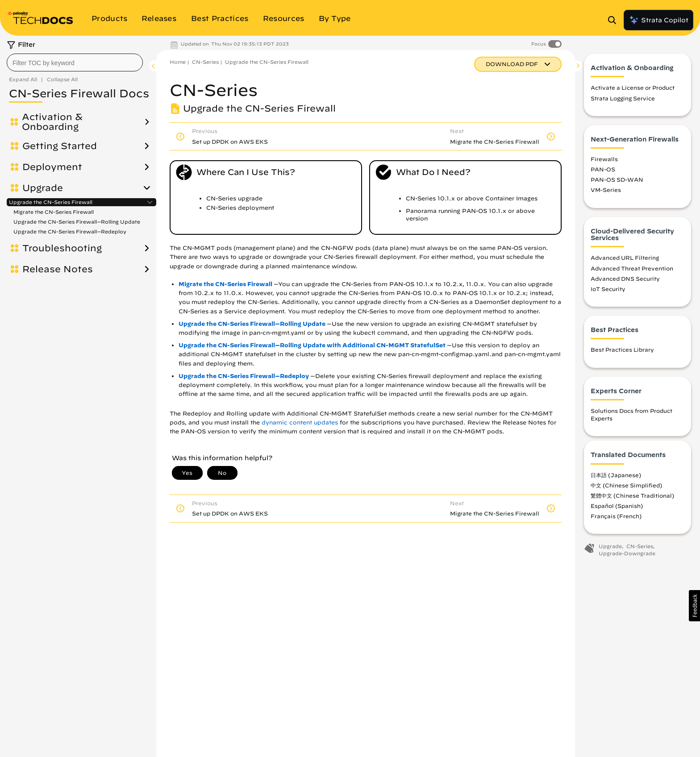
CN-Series (205, 62)
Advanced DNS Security (625, 279)
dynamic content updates (300, 422)
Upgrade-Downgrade (627, 553)
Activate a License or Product (633, 87)
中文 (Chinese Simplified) (626, 485)
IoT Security (608, 289)
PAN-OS (603, 169)
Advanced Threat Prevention (632, 268)
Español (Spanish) (617, 506)
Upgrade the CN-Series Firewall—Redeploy (70, 231)
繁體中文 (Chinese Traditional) (632, 495)
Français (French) (616, 516)
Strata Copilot (658, 20)
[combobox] (75, 62)
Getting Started (60, 146)
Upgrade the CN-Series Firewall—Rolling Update (77, 222)
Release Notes (58, 269)
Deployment (52, 167)
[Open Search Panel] (615, 20)
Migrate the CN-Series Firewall (54, 212)
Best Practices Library (622, 349)
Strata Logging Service (623, 98)
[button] (694, 606)
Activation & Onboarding (52, 122)
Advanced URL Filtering (625, 258)
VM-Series (606, 190)
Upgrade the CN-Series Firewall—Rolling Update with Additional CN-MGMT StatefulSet (312, 345)
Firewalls (604, 159)
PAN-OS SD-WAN (617, 179)
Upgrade (43, 188)
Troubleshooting (62, 248)
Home (178, 62)
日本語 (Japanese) (616, 475)
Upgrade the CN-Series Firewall (51, 202)
